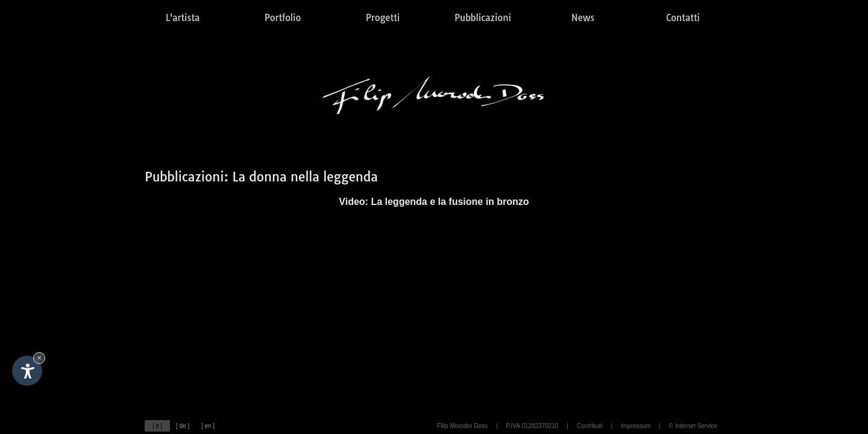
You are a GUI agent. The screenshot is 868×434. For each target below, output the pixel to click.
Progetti (383, 18)
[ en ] (208, 426)
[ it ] (157, 426)
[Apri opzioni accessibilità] (27, 371)
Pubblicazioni (483, 18)
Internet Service (696, 426)
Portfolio (283, 18)
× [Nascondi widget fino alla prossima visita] (39, 358)
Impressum (636, 426)
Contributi (590, 426)
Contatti (683, 18)
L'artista (183, 18)
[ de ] (183, 426)
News (583, 18)
